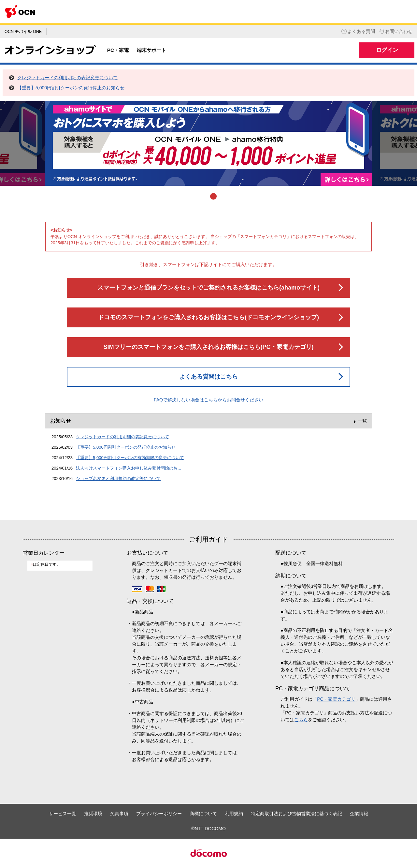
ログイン (387, 50)
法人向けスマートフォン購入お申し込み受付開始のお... (129, 468)
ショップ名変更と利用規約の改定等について (118, 479)
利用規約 (234, 814)
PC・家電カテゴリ (336, 699)
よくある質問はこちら (208, 377)
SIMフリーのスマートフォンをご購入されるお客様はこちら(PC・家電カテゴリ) (209, 347)
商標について (203, 814)
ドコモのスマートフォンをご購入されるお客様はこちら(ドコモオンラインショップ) (208, 317)
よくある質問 (358, 31)
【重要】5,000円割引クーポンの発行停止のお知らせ (71, 88)
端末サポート (151, 50)
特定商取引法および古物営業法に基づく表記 (296, 814)
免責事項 (119, 814)
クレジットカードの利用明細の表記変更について (67, 78)
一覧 (362, 421)
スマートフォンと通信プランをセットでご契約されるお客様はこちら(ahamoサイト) (208, 288)
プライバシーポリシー (159, 814)
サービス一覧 (63, 814)
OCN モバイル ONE (23, 32)
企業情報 (359, 814)
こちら (211, 400)
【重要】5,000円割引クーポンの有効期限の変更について (130, 458)
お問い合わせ (396, 31)
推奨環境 (93, 814)
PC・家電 (118, 50)
